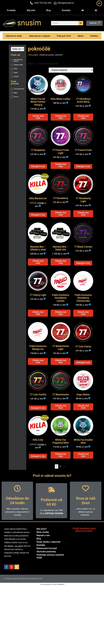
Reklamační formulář (47, 570)
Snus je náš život (86, 522)
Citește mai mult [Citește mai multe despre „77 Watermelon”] (61, 426)
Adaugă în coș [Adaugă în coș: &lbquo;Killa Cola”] (38, 478)
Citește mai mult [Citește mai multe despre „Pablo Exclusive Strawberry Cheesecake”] (83, 327)
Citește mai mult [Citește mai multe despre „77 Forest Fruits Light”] (61, 171)
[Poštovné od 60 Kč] (51, 511)
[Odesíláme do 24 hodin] (17, 510)
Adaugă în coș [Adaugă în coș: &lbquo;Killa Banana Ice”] (38, 223)
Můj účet (31, 10)
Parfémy (94, 36)
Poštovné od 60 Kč (52, 524)
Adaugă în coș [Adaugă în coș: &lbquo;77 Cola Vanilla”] (38, 427)
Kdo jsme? (42, 551)
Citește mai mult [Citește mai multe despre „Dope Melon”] (83, 426)
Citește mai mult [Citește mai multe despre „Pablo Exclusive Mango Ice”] (38, 378)
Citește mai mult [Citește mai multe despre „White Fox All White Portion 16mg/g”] (38, 120)
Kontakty (66, 10)
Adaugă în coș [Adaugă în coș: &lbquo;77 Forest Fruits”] (83, 172)
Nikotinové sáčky (14, 36)
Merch (81, 36)
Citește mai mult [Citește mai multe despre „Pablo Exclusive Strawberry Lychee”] (61, 327)
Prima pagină (33, 55)
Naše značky (43, 554)
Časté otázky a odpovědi (48, 563)
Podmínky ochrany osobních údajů (50, 578)
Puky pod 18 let (64, 36)
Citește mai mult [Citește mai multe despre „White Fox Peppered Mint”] (61, 477)
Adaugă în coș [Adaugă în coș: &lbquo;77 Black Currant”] (83, 274)
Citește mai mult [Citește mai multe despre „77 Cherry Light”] (38, 327)
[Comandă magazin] (71, 70)
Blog (48, 10)
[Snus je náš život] (86, 510)
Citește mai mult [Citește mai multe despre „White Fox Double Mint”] (83, 477)
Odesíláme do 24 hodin (17, 522)
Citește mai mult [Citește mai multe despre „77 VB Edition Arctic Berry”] (83, 120)
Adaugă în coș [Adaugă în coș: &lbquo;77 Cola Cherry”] (83, 379)
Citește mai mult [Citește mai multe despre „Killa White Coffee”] (61, 120)
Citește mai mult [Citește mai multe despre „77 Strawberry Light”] (83, 222)
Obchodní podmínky (46, 573)
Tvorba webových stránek (48, 606)
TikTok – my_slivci (15, 568)
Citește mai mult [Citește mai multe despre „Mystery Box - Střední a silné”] (38, 273)
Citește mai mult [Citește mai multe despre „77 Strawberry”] (61, 222)
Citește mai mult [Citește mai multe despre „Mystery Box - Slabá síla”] (61, 273)
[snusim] (9, 23)
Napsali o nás (43, 557)
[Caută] (81, 23)
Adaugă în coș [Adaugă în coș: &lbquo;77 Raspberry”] (38, 172)
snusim (29, 23)
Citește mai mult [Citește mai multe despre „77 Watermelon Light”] (61, 378)
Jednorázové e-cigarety (39, 36)
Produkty (11, 10)
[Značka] (18, 49)
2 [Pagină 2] (60, 488)
